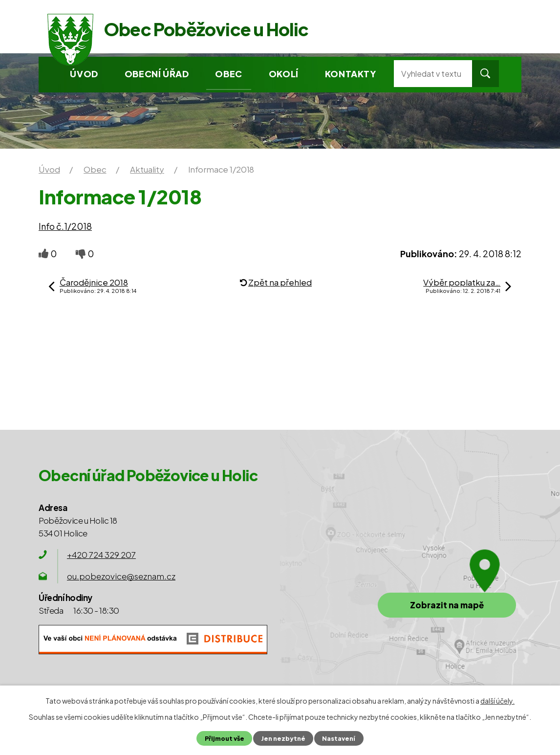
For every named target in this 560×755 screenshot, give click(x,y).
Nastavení (339, 738)
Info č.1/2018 (65, 226)
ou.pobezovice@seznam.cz (121, 576)
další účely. (497, 701)
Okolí (284, 74)
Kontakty (351, 74)
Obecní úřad (157, 74)
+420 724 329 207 (101, 555)
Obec (228, 74)
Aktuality (147, 169)
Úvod (84, 74)
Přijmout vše (225, 738)
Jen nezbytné (283, 738)
